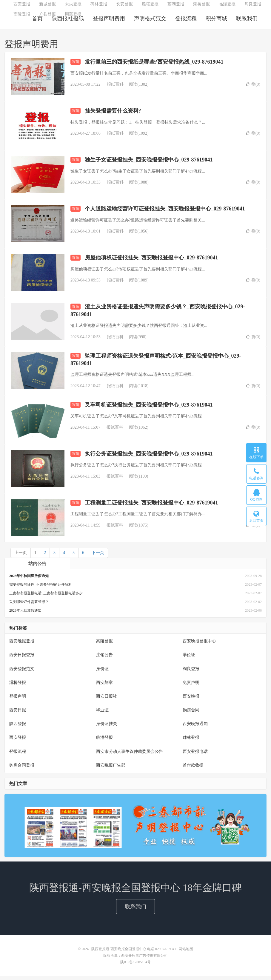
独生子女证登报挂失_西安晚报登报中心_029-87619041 (149, 164)
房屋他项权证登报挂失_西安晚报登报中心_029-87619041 (151, 262)
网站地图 (186, 953)
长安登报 (124, 8)
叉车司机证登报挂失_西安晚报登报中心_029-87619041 (149, 409)
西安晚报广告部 (111, 769)
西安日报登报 (22, 659)
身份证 (102, 673)
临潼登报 (227, 8)
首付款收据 (193, 769)
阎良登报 (253, 8)
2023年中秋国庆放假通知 (29, 580)
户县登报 (47, 18)
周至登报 (73, 18)
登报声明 (18, 700)
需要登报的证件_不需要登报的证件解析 (41, 589)
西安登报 (22, 8)
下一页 (98, 557)
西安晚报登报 (22, 646)
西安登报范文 (22, 673)
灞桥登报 (201, 8)
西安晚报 (191, 700)
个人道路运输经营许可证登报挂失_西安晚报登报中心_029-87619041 (165, 213)
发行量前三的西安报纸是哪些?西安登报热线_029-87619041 (154, 66)
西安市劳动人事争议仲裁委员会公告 (130, 756)
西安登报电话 (195, 756)
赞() (253, 89)
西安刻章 (104, 687)
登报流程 (18, 756)
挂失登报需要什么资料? (113, 115)
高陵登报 (22, 18)
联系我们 (135, 911)
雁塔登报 (150, 8)
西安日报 (18, 714)
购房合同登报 (22, 769)
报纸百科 (115, 89)
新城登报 (47, 8)
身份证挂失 (107, 728)
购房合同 (191, 714)
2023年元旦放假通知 (25, 615)
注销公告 (104, 659)
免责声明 (191, 687)
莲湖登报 (176, 8)
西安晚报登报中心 (199, 646)
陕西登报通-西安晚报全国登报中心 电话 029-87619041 (134, 953)
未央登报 (73, 8)
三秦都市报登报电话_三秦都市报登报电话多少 (46, 597)
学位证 (189, 659)
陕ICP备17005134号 (136, 966)
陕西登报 (18, 728)
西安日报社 (107, 700)
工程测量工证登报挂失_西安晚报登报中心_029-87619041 (151, 507)
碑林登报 (99, 8)
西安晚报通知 (195, 728)
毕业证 (102, 714)
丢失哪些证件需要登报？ (29, 606)
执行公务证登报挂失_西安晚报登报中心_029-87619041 (149, 458)
